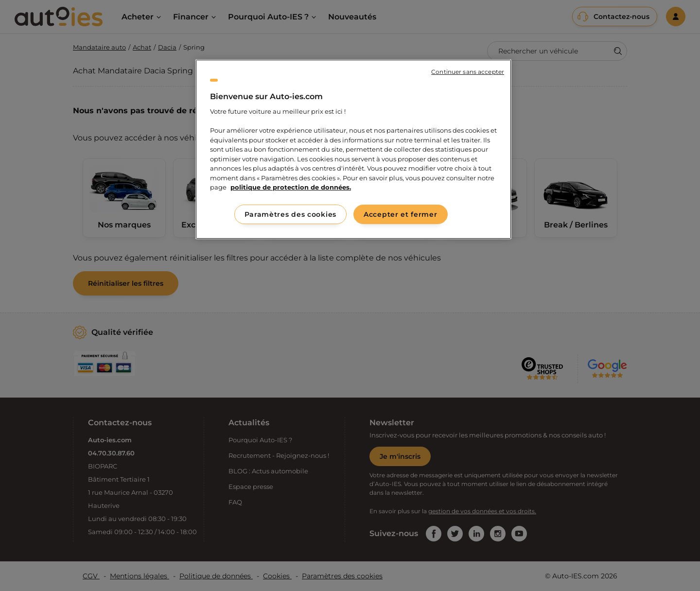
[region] (353, 149)
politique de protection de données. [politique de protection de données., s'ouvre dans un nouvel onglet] (291, 187)
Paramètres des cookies (290, 214)
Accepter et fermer (401, 214)
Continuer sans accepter (468, 72)
